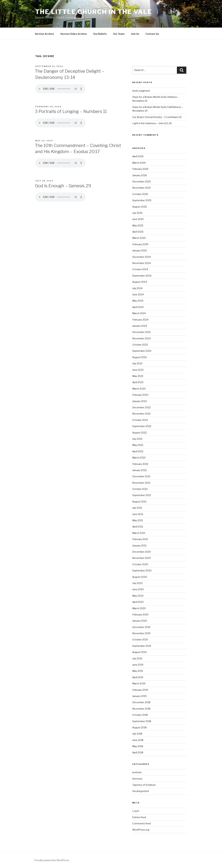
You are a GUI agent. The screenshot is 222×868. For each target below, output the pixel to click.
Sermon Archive (44, 34)
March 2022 (139, 458)
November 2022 (141, 414)
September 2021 (142, 495)
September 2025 (142, 200)
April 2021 (138, 527)
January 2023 (140, 401)
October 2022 (140, 420)
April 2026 (138, 156)
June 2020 (138, 589)
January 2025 (140, 250)
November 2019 (141, 633)
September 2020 (142, 571)
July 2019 (137, 658)
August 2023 (140, 357)
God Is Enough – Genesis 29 (63, 186)
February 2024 (140, 320)
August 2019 (139, 652)
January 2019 (139, 696)
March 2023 (139, 389)
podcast (137, 772)
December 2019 (141, 627)
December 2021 (141, 476)
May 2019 (138, 671)
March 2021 (139, 533)
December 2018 (141, 702)
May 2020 (138, 596)
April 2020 (138, 602)
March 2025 (139, 238)
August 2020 (140, 577)
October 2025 (140, 194)
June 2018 (138, 740)
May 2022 (138, 445)
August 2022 (140, 433)
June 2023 (138, 370)
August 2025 (140, 207)
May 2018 (138, 746)
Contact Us (152, 34)
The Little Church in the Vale (94, 12)
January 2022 (140, 470)
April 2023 (138, 382)
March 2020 (139, 608)
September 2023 (142, 351)
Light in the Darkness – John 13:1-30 (152, 123)
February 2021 (140, 539)
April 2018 (138, 752)
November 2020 (142, 558)
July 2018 (137, 734)
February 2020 (140, 614)
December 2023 (141, 332)
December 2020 (142, 552)
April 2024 (138, 307)
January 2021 (139, 546)
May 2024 (138, 301)
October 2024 (140, 269)
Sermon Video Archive (74, 34)
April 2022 (138, 451)
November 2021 (141, 483)
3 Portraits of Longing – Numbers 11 (71, 111)
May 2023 (138, 376)
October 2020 (140, 564)
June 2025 (138, 219)
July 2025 (137, 213)
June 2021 (138, 514)
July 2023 (137, 363)
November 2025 (142, 188)
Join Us (135, 34)
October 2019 (140, 640)
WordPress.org (141, 830)
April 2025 (138, 232)
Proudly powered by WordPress (52, 860)
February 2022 (140, 464)
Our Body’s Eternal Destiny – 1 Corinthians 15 (157, 117)
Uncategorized (141, 791)
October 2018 (140, 715)
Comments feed (142, 823)
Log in (136, 811)
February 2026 (140, 169)
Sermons (137, 779)
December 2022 (141, 407)
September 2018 (142, 721)
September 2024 (142, 276)
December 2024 (142, 257)
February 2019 (140, 690)
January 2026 (140, 175)
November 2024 (142, 263)
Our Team (119, 34)
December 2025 (142, 182)
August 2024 (140, 282)
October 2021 (140, 489)
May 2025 (138, 225)
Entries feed (139, 817)
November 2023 (141, 338)
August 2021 (139, 502)
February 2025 (140, 244)
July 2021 (137, 508)
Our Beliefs (100, 34)
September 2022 (142, 426)
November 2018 (141, 709)
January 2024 (140, 326)
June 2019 (138, 665)
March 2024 (139, 313)
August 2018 (139, 727)
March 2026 (139, 163)
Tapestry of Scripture (144, 785)
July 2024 (137, 288)
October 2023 (140, 345)
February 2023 (140, 395)
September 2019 (142, 646)
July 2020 (137, 583)
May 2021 (138, 520)
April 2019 (138, 677)
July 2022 (137, 439)
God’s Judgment (141, 91)
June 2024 (138, 294)
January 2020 (140, 621)
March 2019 (139, 683)
